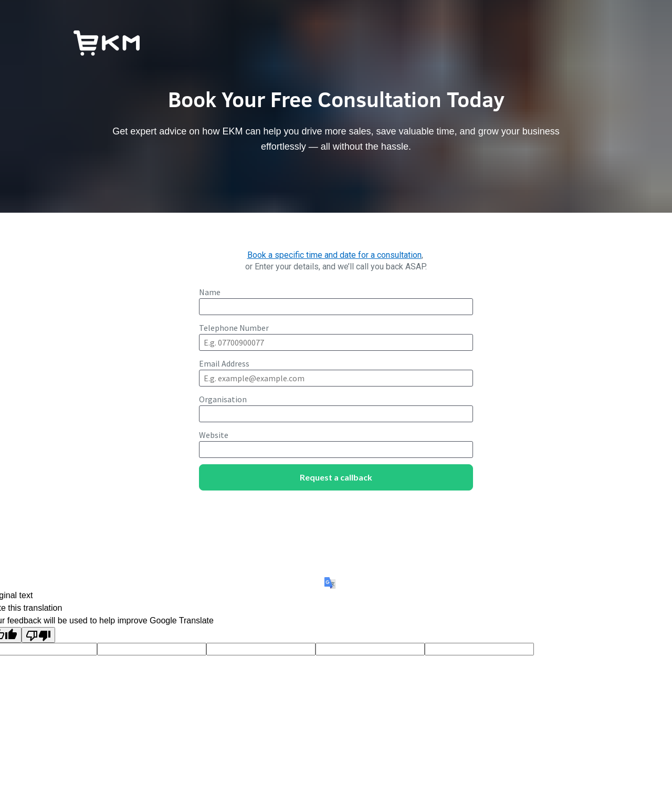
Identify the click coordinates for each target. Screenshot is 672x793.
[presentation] (336, 518)
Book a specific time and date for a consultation (334, 255)
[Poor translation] (38, 635)
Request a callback (336, 477)
